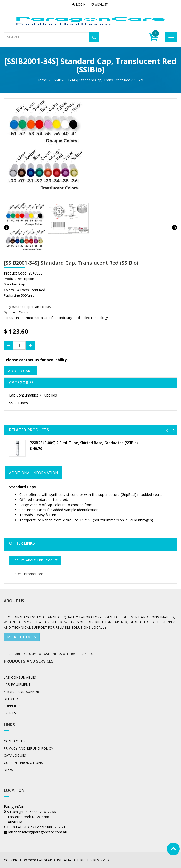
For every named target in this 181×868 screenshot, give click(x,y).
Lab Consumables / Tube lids (33, 395)
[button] (167, 430)
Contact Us (15, 741)
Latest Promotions (28, 574)
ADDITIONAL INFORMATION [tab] (34, 473)
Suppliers (12, 706)
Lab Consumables (20, 677)
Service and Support (23, 692)
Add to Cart (20, 371)
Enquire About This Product (35, 560)
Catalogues (15, 756)
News (8, 770)
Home (42, 80)
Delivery (11, 699)
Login (79, 4)
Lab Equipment (17, 685)
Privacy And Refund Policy (29, 748)
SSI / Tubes (18, 403)
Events (10, 713)
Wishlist (99, 4)
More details (22, 637)
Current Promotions (23, 763)
